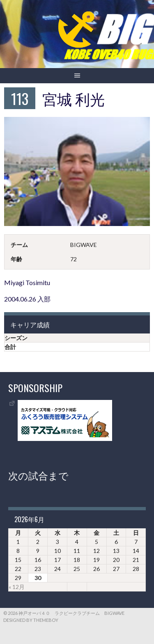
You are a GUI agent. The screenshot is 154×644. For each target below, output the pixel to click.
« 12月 (17, 587)
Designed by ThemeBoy (31, 620)
